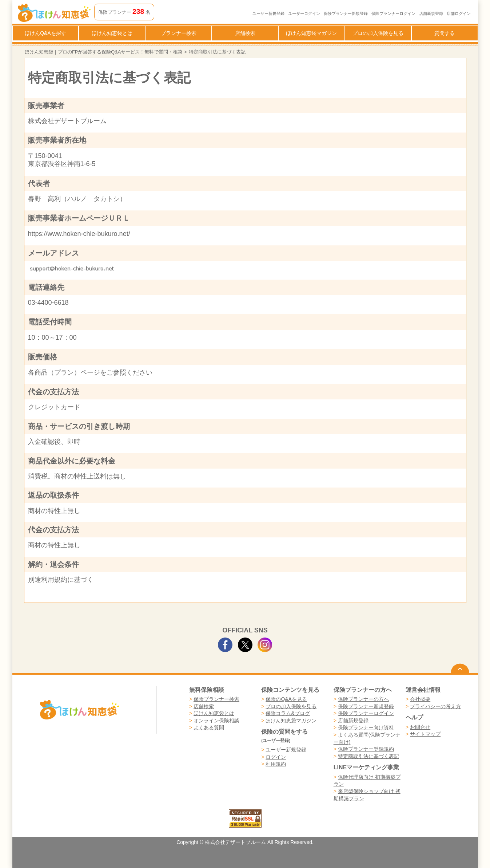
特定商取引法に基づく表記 (369, 756)
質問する (445, 33)
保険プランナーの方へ (363, 699)
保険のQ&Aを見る (286, 699)
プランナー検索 (179, 33)
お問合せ (420, 727)
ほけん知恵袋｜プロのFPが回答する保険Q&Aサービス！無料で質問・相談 (103, 52)
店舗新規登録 (431, 13)
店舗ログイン (459, 13)
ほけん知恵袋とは (112, 33)
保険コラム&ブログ (288, 713)
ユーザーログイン (304, 13)
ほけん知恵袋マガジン (311, 33)
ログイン (276, 757)
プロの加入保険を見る (378, 33)
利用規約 (276, 764)
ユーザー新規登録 (268, 13)
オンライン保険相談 (216, 721)
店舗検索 (245, 33)
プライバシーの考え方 (435, 706)
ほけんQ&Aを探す (45, 33)
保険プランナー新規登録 (346, 13)
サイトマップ (425, 734)
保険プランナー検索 (216, 699)
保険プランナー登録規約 (366, 749)
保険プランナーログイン (393, 13)
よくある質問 (209, 727)
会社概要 (420, 699)
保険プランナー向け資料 (366, 727)
